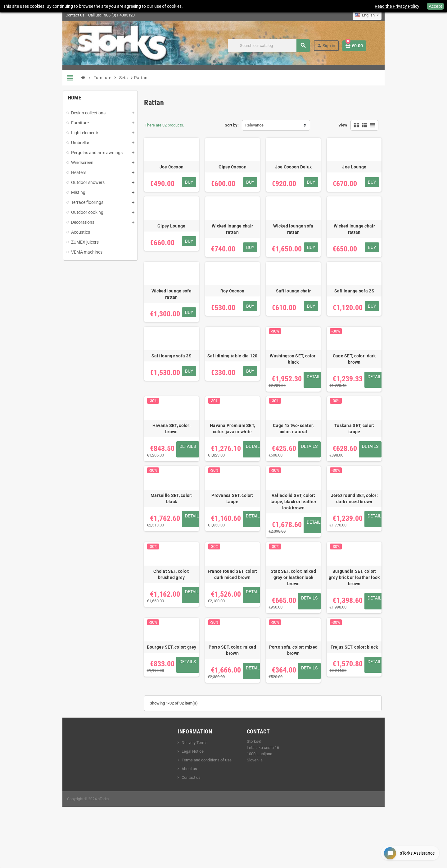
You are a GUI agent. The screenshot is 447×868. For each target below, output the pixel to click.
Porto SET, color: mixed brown (234, 692)
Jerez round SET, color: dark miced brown (375, 537)
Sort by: (232, 125)
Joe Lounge (375, 177)
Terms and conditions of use (198, 806)
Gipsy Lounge (164, 245)
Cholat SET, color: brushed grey (164, 616)
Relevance (254, 125)
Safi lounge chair (304, 313)
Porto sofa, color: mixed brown (304, 696)
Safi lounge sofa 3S (164, 381)
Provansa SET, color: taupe (234, 534)
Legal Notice (184, 797)
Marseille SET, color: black (164, 534)
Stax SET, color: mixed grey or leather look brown (304, 616)
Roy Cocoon (234, 313)
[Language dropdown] (392, 15)
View (368, 125)
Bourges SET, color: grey (164, 692)
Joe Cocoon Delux (304, 177)
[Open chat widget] (407, 850)
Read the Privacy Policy (397, 6)
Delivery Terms (186, 788)
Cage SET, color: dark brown (375, 381)
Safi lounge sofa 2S (375, 313)
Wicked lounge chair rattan (234, 245)
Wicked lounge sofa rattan (304, 245)
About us (181, 814)
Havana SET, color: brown (164, 454)
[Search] (292, 46)
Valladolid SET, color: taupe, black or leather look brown (304, 537)
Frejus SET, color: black (375, 692)
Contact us (50, 15)
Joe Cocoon (164, 177)
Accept (435, 6)
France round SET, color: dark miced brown (234, 616)
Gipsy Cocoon (234, 177)
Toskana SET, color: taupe (375, 454)
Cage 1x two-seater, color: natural (304, 457)
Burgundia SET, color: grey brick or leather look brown (375, 616)
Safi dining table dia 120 (234, 381)
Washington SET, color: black (304, 381)
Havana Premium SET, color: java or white (234, 457)
